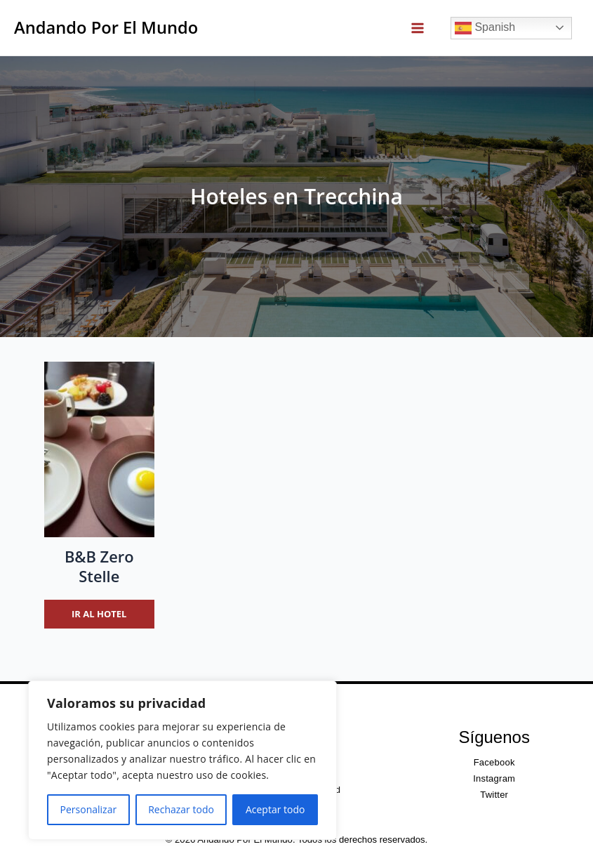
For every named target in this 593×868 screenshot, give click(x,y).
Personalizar (89, 809)
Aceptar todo (275, 809)
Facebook (494, 762)
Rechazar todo (181, 809)
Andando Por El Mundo (106, 27)
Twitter (494, 795)
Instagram (494, 778)
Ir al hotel (99, 614)
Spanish (485, 28)
